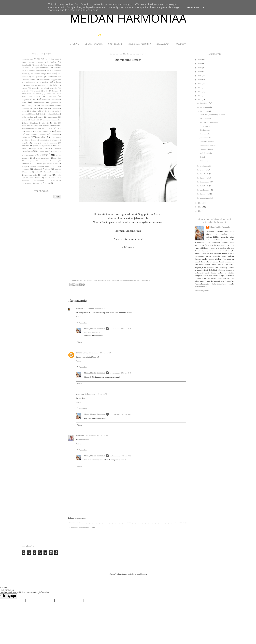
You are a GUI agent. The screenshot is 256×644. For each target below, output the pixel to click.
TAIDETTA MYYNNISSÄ (139, 44)
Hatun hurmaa (205, 119)
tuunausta (26, 169)
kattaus (43, 105)
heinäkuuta (205, 174)
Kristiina (79, 309)
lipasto (24, 126)
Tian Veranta (205, 134)
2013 (200, 207)
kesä (45, 109)
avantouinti (44, 80)
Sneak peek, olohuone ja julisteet (212, 115)
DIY (38, 59)
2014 (200, 203)
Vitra (56, 68)
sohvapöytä (57, 158)
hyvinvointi (26, 94)
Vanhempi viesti (181, 523)
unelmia (58, 169)
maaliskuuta (205, 190)
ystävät (47, 183)
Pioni (48, 68)
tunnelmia (49, 167)
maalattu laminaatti (50, 126)
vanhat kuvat (34, 178)
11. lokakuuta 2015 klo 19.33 (100, 353)
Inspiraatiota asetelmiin (209, 122)
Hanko (53, 62)
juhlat (34, 105)
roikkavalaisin (45, 148)
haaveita (54, 88)
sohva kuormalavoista (41, 158)
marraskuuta (205, 107)
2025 (200, 64)
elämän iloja (52, 85)
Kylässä (202, 157)
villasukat (54, 181)
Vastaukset (83, 323)
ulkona (48, 169)
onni (35, 140)
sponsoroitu (44, 161)
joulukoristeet (39, 103)
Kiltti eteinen (205, 130)
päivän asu (37, 146)
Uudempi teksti (75, 523)
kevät (24, 111)
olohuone (140, 281)
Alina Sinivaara (28, 59)
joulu (24, 102)
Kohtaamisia (204, 161)
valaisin (37, 172)
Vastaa (79, 317)
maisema (36, 129)
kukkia (39, 117)
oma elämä (41, 137)
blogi (23, 82)
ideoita (38, 94)
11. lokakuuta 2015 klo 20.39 (96, 394)
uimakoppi (38, 169)
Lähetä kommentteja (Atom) (84, 528)
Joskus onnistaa (206, 138)
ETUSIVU (75, 44)
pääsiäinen (48, 146)
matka (59, 128)
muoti (59, 132)
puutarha (25, 146)
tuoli (57, 167)
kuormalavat (53, 117)
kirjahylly (44, 111)
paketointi (55, 140)
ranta (57, 146)
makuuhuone (47, 128)
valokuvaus (46, 175)
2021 (200, 76)
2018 (200, 88)
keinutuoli (25, 109)
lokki (31, 126)
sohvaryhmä (29, 161)
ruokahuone (27, 151)
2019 (200, 84)
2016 (200, 96)
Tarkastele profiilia (202, 290)
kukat (50, 114)
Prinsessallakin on (206, 149)
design (28, 85)
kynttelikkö (35, 120)
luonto (38, 126)
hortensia (25, 91)
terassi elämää (53, 164)
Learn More (193, 7)
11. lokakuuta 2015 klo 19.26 (95, 309)
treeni (32, 167)
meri (37, 132)
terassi (40, 164)
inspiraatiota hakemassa (50, 100)
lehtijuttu (35, 123)
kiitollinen (34, 111)
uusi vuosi (28, 172)
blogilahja (32, 82)
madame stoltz (92, 281)
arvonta (40, 77)
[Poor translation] (12, 596)
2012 (200, 211)
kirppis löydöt (54, 111)
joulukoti (55, 103)
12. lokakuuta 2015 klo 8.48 (121, 329)
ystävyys (37, 183)
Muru (39, 68)
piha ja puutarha (50, 143)
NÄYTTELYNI (115, 44)
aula (34, 80)
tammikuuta (205, 198)
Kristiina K (81, 436)
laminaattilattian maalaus (52, 120)
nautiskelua (55, 134)
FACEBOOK (180, 44)
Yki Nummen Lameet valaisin (33, 71)
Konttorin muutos (207, 142)
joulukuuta (205, 103)
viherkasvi (25, 181)
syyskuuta (204, 166)
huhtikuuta (205, 186)
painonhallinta (45, 140)
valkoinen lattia (30, 175)
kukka (57, 114)
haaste (34, 88)
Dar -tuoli (55, 59)
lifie (56, 123)
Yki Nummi (35, 74)
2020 (200, 80)
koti (42, 114)
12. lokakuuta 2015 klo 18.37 (97, 436)
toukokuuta (205, 182)
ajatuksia (83, 281)
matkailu (29, 132)
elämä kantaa (38, 85)
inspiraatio (51, 96)
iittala (24, 96)
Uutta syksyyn (205, 126)
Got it (206, 7)
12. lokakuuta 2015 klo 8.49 (121, 373)
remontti (25, 149)
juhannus (25, 105)
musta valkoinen (113, 281)
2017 (200, 92)
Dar (46, 59)
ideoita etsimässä (52, 94)
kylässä (24, 120)
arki (33, 77)
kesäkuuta (204, 178)
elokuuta (204, 170)
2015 (200, 100)
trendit (39, 167)
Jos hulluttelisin (206, 153)
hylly (46, 91)
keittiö (35, 108)
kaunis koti (53, 105)
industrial (38, 96)
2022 (200, 72)
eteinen (25, 88)
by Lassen (57, 82)
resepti (34, 149)
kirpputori (25, 114)
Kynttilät (36, 65)
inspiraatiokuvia (29, 99)
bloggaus (54, 80)
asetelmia (53, 77)
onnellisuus (26, 140)
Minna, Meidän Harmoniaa (94, 329)
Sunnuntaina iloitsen (208, 146)
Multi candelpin (49, 65)
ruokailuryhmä (43, 151)
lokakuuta (204, 111)
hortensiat (36, 91)
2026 (200, 60)
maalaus (25, 128)
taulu (55, 161)
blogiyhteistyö (43, 82)
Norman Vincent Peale (128, 281)
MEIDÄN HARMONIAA (128, 18)
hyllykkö (55, 91)
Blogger (143, 574)
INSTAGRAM (163, 44)
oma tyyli (56, 137)
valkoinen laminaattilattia (52, 172)
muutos (43, 134)
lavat (26, 123)
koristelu (35, 114)
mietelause (102, 281)
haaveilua (44, 88)
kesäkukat (55, 109)
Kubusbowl (26, 65)
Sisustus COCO (82, 353)
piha (35, 143)
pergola (25, 143)
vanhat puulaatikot (52, 178)
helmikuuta (205, 194)
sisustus (147, 281)
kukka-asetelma (27, 117)
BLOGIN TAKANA (94, 44)
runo (57, 149)
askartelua (25, 80)
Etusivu (128, 523)
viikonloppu (39, 181)
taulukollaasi (27, 164)
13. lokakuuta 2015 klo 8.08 (121, 456)
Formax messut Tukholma (33, 62)
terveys (24, 167)
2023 (200, 68)
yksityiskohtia (27, 183)
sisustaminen (29, 155)
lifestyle (45, 123)
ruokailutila (57, 152)
